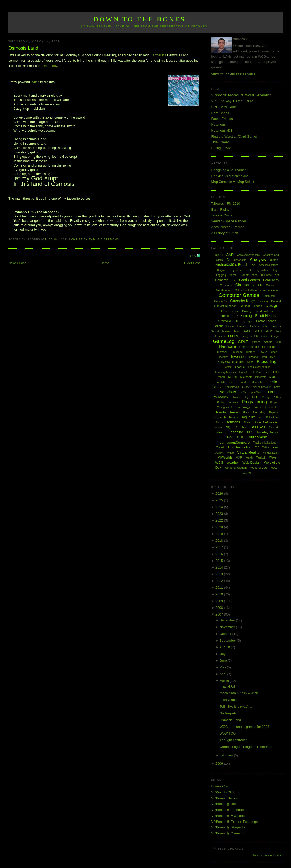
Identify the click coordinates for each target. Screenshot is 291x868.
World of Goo (259, 468)
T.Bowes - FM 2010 (226, 204)
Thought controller (233, 740)
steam (221, 432)
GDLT (243, 341)
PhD (271, 392)
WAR (239, 458)
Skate (247, 423)
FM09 (258, 331)
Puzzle (258, 407)
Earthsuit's (158, 55)
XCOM (247, 473)
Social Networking (266, 422)
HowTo (263, 352)
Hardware (227, 346)
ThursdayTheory (266, 432)
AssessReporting (269, 265)
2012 (220, 581)
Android (274, 260)
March (225, 681)
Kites (250, 362)
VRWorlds (225, 457)
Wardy (249, 458)
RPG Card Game (224, 107)
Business (266, 275)
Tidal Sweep (221, 142)
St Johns (241, 427)
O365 (243, 392)
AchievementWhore (248, 255)
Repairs (273, 412)
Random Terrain (228, 412)
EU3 (237, 321)
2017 (220, 547)
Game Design (270, 336)
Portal (221, 402)
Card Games (249, 280)
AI (228, 260)
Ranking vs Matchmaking (230, 176)
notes (277, 387)
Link (267, 372)
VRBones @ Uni (224, 804)
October (226, 634)
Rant (246, 412)
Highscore (269, 347)
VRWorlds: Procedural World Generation (241, 95)
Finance (242, 326)
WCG (219, 463)
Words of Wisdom (236, 468)
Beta (250, 270)
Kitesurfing (267, 362)
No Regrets (228, 713)
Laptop (228, 367)
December (228, 620)
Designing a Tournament (230, 170)
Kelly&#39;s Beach (231, 362)
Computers (269, 296)
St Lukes (258, 427)
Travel (220, 447)
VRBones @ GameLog (228, 833)
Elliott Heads (265, 316)
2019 (220, 534)
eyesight (248, 321)
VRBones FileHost (225, 798)
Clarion (270, 285)
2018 (220, 540)
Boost (233, 275)
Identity (223, 357)
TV (257, 447)
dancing (263, 301)
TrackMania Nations (265, 443)
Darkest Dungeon (251, 306)
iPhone (254, 357)
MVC (217, 387)
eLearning (244, 316)
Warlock (261, 458)
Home (105, 263)
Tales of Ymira (222, 215)
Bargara (222, 270)
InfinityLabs (228, 700)
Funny (233, 336)
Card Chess (220, 113)
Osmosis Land (23, 48)
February (227, 755)
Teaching (236, 432)
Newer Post (17, 263)
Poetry (266, 397)
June (224, 661)
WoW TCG (228, 733)
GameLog (224, 341)
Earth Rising (221, 210)
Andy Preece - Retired (228, 227)
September (228, 640)
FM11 (269, 331)
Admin (219, 260)
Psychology (243, 407)
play (246, 397)
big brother (262, 270)
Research (219, 417)
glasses (256, 342)
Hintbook (222, 352)
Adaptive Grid (271, 255)
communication (270, 290)
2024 (220, 507)
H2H (278, 342)
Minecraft (260, 377)
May (223, 667)
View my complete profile (234, 74)
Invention (238, 357)
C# (277, 275)
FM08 (247, 331)
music (98, 239)
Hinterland (237, 352)
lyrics (36, 82)
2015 (220, 561)
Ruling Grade (221, 148)
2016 (220, 554)
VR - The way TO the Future (232, 101)
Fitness (226, 331)
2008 (220, 608)
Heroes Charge (249, 347)
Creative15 (220, 301)
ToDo (230, 437)
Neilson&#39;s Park (237, 387)
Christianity (82, 239)
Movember (258, 382)
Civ (260, 285)
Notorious (219, 125)
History (251, 352)
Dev (224, 311)
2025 (220, 500)
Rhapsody (50, 66)
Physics (236, 397)
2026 (220, 494)
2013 (220, 574)
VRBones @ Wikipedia (228, 827)
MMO (273, 377)
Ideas (274, 352)
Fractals (220, 336)
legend (243, 372)
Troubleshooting (240, 447)
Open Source (257, 392)
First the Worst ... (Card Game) (234, 136)
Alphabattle (240, 260)
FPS (279, 331)
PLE (255, 397)
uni (275, 447)
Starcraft (274, 427)
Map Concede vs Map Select (233, 182)
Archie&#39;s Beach (232, 265)
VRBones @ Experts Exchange (235, 822)
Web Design (251, 463)
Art (254, 265)
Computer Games (239, 295)
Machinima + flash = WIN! (239, 693)
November (228, 627)
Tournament (257, 437)
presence (233, 402)
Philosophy (221, 397)
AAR (230, 255)
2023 (220, 514)
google (268, 342)
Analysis (258, 260)
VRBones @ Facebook (228, 810)
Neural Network (262, 387)
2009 (220, 601)
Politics (277, 397)
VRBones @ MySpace (228, 816)
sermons (111, 239)
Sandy (219, 423)
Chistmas (226, 285)
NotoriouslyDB (222, 131)
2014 (220, 567)
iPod (264, 357)
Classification (223, 290)
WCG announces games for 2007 (244, 727)
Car (234, 280)
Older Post (192, 263)
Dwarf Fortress (264, 311)
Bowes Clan (220, 786)
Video (230, 453)
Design (272, 306)
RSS (193, 256)
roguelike (249, 417)
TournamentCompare (234, 442)
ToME (240, 437)
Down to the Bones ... (145, 19)
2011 (220, 587)
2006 (220, 764)
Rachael (271, 407)
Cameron (222, 280)
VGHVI (219, 453)
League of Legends (259, 367)
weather (233, 463)
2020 (220, 527)
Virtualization (271, 453)
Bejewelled (236, 270)
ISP (272, 357)
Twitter (266, 448)
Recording (259, 412)
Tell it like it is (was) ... (236, 707)
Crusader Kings (243, 301)
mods (232, 382)
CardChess (271, 280)
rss (261, 417)
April (223, 674)
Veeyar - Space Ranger (229, 221)
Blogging (221, 275)
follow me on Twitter (268, 855)
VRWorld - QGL (223, 792)
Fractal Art (227, 686)
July (223, 654)
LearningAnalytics (226, 372)
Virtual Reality (248, 452)
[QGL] (219, 255)
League (240, 367)
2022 (220, 520)
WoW (274, 468)
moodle (244, 382)
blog (274, 270)
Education (225, 316)
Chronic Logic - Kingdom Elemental (246, 747)
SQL (229, 427)
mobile (221, 382)
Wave (273, 457)
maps (221, 377)
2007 (220, 614)
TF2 (249, 432)
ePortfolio (224, 321)
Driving (246, 311)
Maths (232, 377)
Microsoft (246, 377)
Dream (235, 311)
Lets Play (256, 372)
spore (219, 427)
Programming (254, 402)
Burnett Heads (248, 275)
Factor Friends (222, 119)
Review (234, 417)
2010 (220, 594)
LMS (276, 372)
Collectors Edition (246, 290)
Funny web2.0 (250, 336)
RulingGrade (273, 417)
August (225, 647)
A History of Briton (225, 233)
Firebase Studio (259, 326)
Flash (237, 331)
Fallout (218, 326)
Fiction (230, 326)
